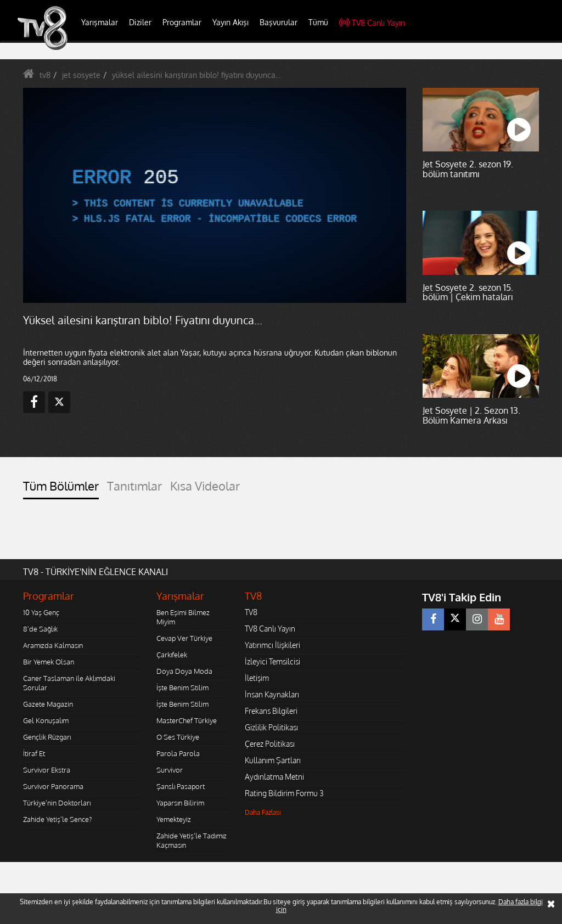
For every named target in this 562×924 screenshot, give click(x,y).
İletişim (257, 678)
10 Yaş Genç (41, 612)
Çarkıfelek (172, 655)
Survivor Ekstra (47, 770)
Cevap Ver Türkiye (184, 638)
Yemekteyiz (174, 819)
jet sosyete (81, 75)
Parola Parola (178, 753)
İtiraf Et (34, 753)
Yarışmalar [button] (100, 22)
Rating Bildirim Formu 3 (284, 793)
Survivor (170, 770)
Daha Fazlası (263, 812)
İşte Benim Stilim (182, 688)
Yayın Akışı (231, 22)
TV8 (251, 612)
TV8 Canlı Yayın (372, 23)
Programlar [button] (182, 22)
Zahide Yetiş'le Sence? (57, 819)
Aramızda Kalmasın (53, 645)
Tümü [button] (318, 22)
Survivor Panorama (53, 786)
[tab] (61, 489)
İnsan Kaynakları (272, 694)
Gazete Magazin (48, 704)
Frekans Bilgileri (271, 711)
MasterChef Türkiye (187, 720)
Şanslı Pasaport (181, 786)
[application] (215, 196)
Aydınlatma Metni (274, 777)
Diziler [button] (140, 22)
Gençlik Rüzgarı (47, 737)
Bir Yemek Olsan (49, 662)
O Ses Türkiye (178, 737)
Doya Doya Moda (184, 671)
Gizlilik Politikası (271, 727)
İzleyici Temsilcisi (272, 661)
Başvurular (279, 22)
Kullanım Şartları (273, 760)
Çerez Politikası (270, 744)
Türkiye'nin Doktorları (57, 803)
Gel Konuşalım (46, 720)
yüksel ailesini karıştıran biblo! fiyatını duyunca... (196, 75)
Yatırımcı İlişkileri (272, 645)
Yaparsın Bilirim (180, 803)
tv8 (45, 75)
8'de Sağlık (40, 629)
